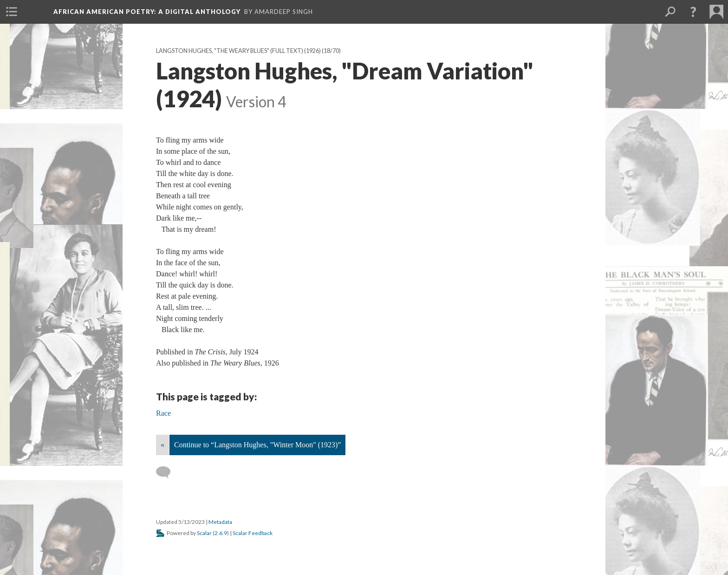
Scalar (204, 533)
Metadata (220, 522)
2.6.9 (221, 533)
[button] (693, 12)
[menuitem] (12, 12)
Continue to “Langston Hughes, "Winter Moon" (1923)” (257, 445)
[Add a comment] (167, 472)
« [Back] (162, 445)
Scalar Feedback (253, 533)
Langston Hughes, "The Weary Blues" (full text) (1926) (238, 51)
